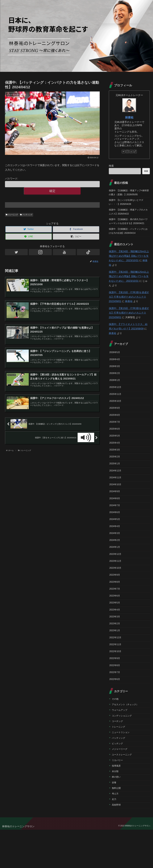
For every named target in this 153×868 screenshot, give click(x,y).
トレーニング (12, 215)
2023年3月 (115, 642)
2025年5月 (115, 450)
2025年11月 (116, 406)
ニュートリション (122, 765)
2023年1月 (115, 657)
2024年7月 (115, 524)
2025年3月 (115, 465)
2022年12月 (116, 664)
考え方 (116, 831)
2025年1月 (115, 480)
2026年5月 (115, 361)
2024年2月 (115, 561)
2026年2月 (115, 383)
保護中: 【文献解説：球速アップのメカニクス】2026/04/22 (128, 214)
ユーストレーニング (123, 789)
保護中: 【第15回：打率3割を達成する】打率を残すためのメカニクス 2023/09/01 (129, 306)
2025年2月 (115, 472)
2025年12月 (116, 398)
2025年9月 (115, 420)
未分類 (116, 807)
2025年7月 (115, 435)
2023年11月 (116, 583)
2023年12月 (116, 576)
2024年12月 (116, 487)
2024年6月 (115, 531)
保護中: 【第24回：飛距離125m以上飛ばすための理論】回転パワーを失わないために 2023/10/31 (129, 265)
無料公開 (117, 825)
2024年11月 (116, 494)
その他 (116, 729)
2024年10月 (116, 502)
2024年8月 (115, 516)
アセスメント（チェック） (127, 735)
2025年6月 (115, 443)
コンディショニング (123, 747)
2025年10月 (116, 413)
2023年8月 (115, 605)
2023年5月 (115, 627)
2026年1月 (115, 391)
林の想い (117, 813)
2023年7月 (115, 613)
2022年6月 (115, 709)
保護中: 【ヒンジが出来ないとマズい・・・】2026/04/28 (128, 203)
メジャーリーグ (121, 783)
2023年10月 (116, 590)
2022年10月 (116, 679)
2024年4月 (115, 546)
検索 (111, 166)
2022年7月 (115, 701)
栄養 (114, 819)
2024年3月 (115, 553)
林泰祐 (129, 117)
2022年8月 (115, 694)
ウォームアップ (121, 741)
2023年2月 (115, 650)
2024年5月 (115, 539)
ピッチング (118, 777)
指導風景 (117, 801)
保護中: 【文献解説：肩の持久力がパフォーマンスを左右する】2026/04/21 (128, 227)
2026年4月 (115, 369)
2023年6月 (115, 620)
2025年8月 (115, 428)
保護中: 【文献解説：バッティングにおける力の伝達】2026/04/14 (128, 239)
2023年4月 (115, 635)
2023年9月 (115, 598)
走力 (114, 837)
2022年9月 (115, 686)
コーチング (118, 753)
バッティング (26, 215)
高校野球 (117, 843)
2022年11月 (116, 672)
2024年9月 (115, 509)
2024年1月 (115, 568)
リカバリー (118, 795)
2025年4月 (115, 457)
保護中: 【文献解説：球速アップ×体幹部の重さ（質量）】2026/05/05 (129, 193)
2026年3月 (115, 376)
